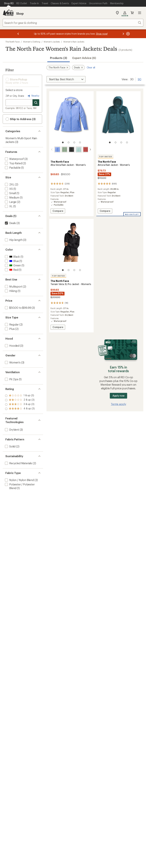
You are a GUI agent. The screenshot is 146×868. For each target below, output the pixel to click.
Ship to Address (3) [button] (21, 119)
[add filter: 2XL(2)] (9, 184)
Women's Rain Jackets (74, 42)
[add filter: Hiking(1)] (11, 291)
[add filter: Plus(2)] (9, 329)
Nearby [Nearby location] (33, 96)
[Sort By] (66, 79)
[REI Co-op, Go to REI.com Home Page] (8, 13)
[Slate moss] (64, 149)
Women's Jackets (52, 42)
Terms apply (118, 404)
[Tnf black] (72, 149)
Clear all (91, 67)
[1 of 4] (63, 142)
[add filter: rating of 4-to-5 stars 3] (20, 396)
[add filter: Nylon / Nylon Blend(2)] (19, 480)
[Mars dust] (86, 149)
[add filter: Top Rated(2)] (13, 163)
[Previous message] (18, 34)
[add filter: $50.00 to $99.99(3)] (18, 308)
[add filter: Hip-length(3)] (13, 240)
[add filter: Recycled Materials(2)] (18, 463)
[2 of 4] (69, 142)
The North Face (12, 42)
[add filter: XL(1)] (8, 206)
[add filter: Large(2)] (10, 202)
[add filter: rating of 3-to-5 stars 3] (20, 400)
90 (140, 79)
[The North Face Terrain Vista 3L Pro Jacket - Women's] (71, 276)
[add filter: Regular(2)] (11, 324)
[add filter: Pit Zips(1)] (11, 379)
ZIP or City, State (15, 96)
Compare (58, 211)
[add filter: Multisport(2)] (13, 286)
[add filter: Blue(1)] (11, 261)
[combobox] (73, 23)
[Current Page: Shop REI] (9, 3)
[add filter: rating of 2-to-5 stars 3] (20, 404)
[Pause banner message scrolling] (128, 34)
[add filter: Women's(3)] (12, 362)
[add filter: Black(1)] (12, 257)
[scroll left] (52, 149)
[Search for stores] (36, 103)
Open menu (140, 13)
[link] (71, 119)
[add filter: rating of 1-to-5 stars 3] (20, 409)
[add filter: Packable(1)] (12, 168)
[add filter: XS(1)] (9, 189)
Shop (20, 13)
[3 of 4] (74, 142)
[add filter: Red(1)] (11, 270)
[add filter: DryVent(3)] (12, 430)
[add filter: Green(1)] (13, 265)
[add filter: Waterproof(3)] (14, 159)
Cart (132, 13)
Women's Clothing (32, 42)
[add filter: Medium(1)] (12, 197)
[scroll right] (90, 149)
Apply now (118, 396)
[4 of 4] (80, 142)
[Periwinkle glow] (57, 149)
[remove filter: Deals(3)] (10, 223)
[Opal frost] (79, 149)
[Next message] (123, 34)
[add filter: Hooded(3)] (12, 346)
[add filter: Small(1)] (10, 193)
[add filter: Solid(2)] (10, 446)
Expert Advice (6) (84, 58)
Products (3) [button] (59, 58)
